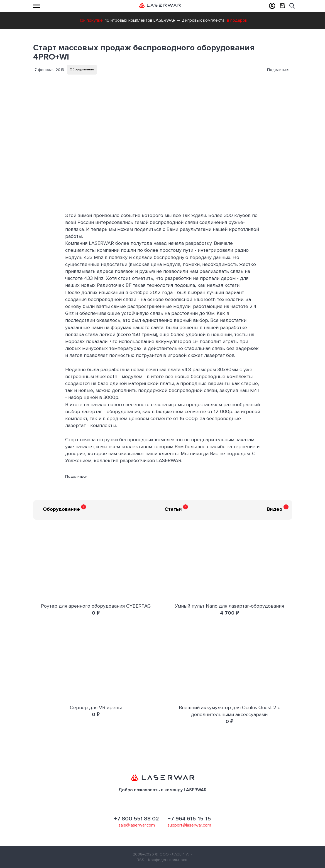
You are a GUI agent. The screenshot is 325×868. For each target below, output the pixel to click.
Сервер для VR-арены (96, 707)
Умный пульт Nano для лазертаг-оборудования (229, 606)
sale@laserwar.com (137, 825)
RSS (140, 860)
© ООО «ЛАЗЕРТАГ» (174, 854)
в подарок (237, 20)
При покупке (90, 20)
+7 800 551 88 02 (136, 819)
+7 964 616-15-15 (189, 819)
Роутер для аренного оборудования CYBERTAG (96, 606)
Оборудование (82, 69)
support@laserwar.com (189, 825)
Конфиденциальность (168, 860)
